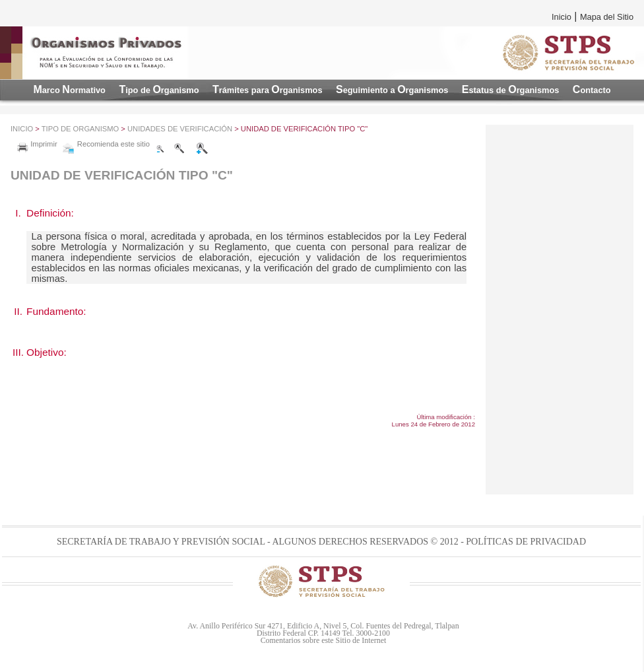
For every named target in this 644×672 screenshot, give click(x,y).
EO (511, 89)
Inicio (562, 17)
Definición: (50, 213)
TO (159, 89)
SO (392, 89)
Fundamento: (56, 311)
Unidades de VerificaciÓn (180, 129)
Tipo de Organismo (80, 129)
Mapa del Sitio (607, 17)
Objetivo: (47, 352)
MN (69, 89)
